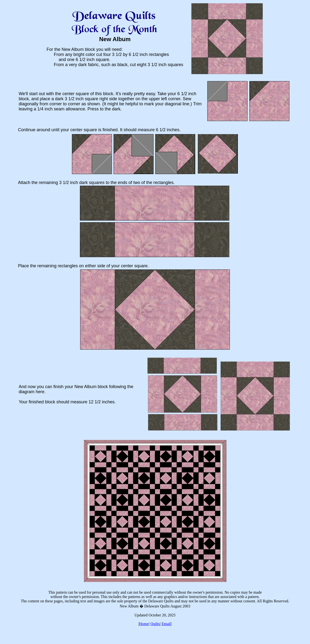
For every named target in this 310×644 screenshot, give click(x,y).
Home (144, 624)
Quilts (155, 624)
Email (166, 624)
